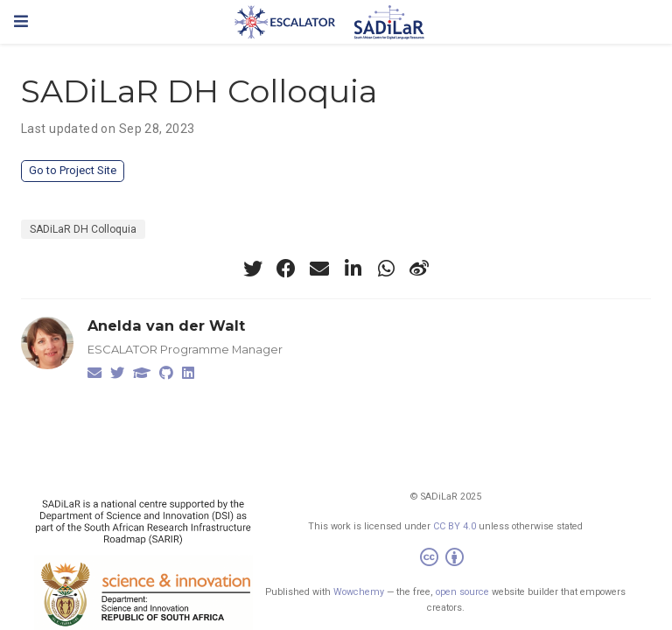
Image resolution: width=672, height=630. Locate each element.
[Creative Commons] (445, 560)
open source (462, 592)
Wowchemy (359, 592)
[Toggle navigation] (21, 21)
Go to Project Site (73, 170)
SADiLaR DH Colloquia (83, 229)
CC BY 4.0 (455, 526)
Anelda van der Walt (166, 325)
